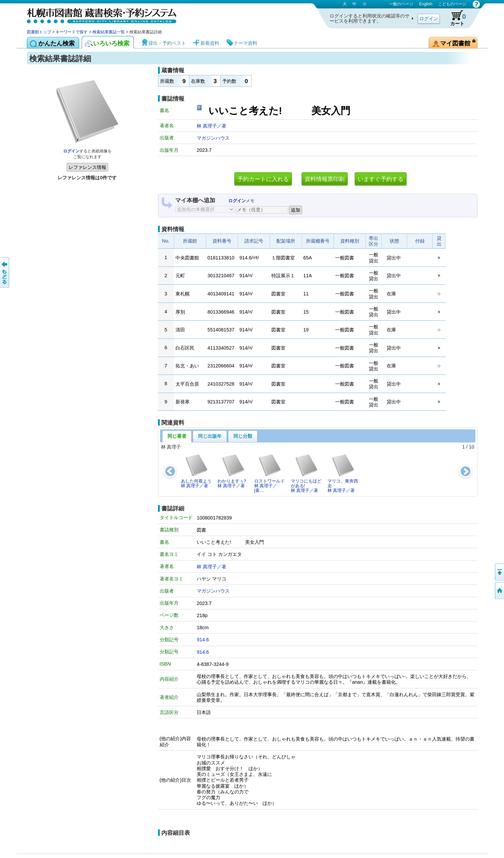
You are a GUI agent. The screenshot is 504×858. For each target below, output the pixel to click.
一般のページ (401, 4)
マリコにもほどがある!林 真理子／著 (306, 473)
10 (471, 447)
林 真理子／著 (211, 126)
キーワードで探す (72, 32)
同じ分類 (243, 436)
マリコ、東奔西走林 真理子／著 (343, 473)
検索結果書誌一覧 (109, 32)
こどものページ (452, 4)
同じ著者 (177, 436)
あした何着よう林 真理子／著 (196, 471)
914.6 (203, 640)
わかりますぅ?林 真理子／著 (232, 471)
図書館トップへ (499, 591)
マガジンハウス (213, 138)
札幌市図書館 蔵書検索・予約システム (98, 14)
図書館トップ (39, 32)
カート (455, 18)
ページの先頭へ (499, 572)
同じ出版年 (210, 436)
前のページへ (5, 273)
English (425, 4)
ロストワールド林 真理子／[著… (269, 473)
